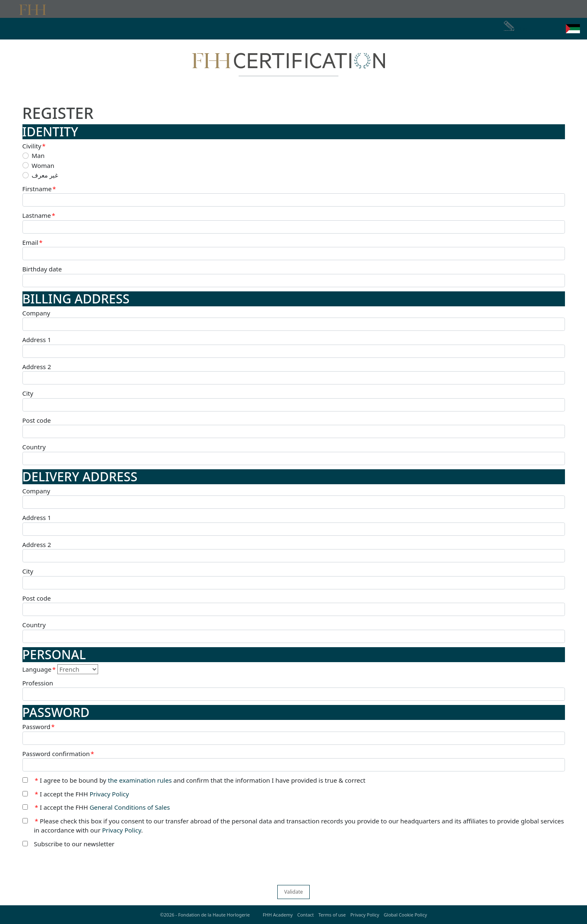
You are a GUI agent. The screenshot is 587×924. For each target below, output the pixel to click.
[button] (573, 29)
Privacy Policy (109, 794)
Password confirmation (58, 754)
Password (39, 727)
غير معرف (45, 175)
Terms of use (332, 915)
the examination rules (140, 780)
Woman (43, 165)
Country (34, 447)
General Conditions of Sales (129, 807)
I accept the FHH (82, 794)
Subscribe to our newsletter (74, 844)
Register (516, 29)
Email (33, 243)
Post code (37, 420)
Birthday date (42, 269)
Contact (306, 915)
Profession (38, 683)
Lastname (39, 216)
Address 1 (37, 340)
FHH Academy (278, 915)
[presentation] (86, 869)
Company (36, 313)
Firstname (39, 189)
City (28, 393)
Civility (34, 146)
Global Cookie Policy (405, 915)
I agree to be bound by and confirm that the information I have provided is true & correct (200, 780)
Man (38, 155)
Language (39, 669)
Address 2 (37, 367)
